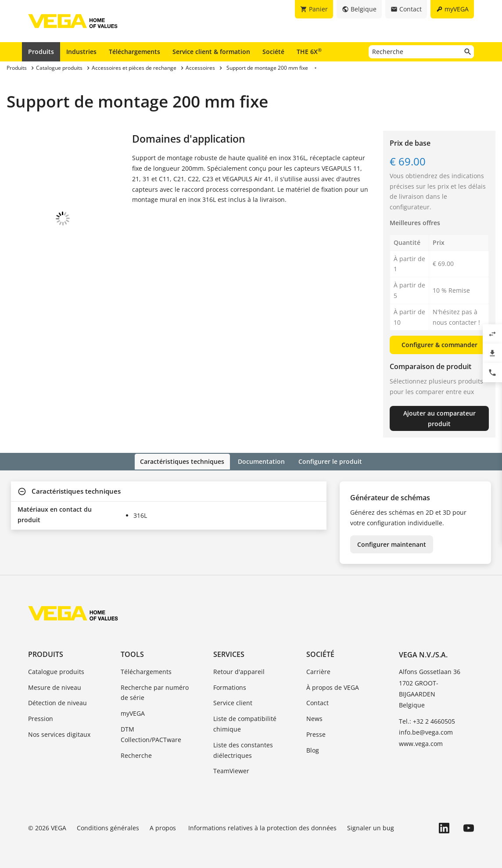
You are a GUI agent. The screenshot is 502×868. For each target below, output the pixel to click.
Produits (41, 52)
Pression (41, 718)
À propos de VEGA (333, 687)
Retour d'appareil (239, 671)
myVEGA (133, 713)
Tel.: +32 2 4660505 (427, 721)
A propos (164, 827)
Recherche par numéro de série (155, 692)
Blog (313, 749)
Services (229, 653)
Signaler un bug (371, 827)
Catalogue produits (56, 671)
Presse (316, 733)
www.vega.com (421, 743)
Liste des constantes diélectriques (243, 749)
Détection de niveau (57, 702)
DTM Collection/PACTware (151, 733)
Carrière (318, 671)
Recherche (136, 755)
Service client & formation (211, 52)
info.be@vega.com (426, 732)
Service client (233, 702)
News (314, 718)
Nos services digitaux (59, 733)
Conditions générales (108, 827)
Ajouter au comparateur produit (439, 418)
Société (273, 52)
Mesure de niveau (55, 687)
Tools (132, 653)
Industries (81, 52)
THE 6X (309, 51)
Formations (230, 687)
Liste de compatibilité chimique (245, 723)
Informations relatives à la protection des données (262, 827)
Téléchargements (134, 52)
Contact (317, 702)
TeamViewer (231, 770)
